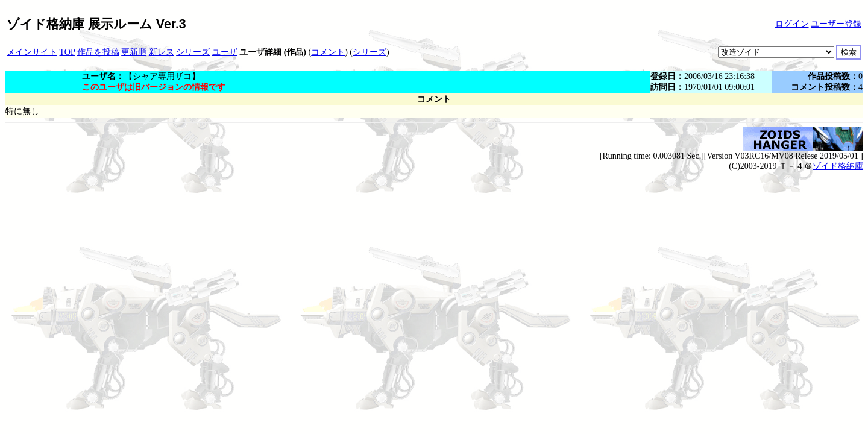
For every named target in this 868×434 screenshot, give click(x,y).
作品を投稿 (98, 52)
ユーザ (225, 52)
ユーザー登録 (836, 24)
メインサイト (32, 52)
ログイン (792, 24)
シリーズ (193, 52)
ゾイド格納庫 (838, 166)
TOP (68, 52)
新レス (162, 52)
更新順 (134, 52)
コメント (328, 52)
